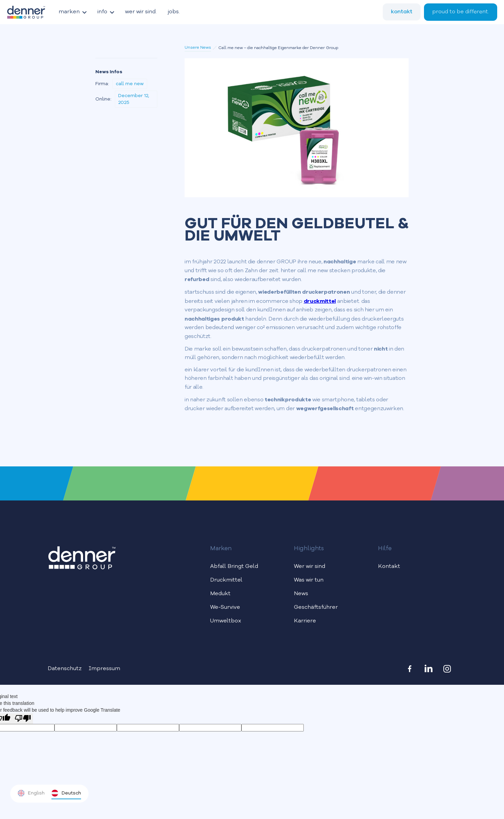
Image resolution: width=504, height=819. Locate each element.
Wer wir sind (310, 567)
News (301, 594)
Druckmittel (226, 580)
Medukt (220, 594)
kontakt (402, 12)
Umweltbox (226, 621)
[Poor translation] (23, 719)
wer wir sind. (141, 12)
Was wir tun (309, 580)
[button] (73, 12)
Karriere (305, 621)
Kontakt (389, 567)
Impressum (104, 669)
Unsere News (198, 48)
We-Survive (225, 607)
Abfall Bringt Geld (234, 567)
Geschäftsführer (316, 607)
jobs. (174, 12)
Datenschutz (65, 669)
